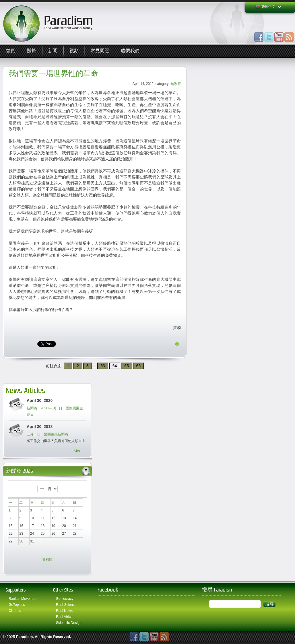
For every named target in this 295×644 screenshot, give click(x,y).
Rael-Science (66, 605)
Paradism (25, 637)
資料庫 (47, 560)
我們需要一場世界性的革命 (53, 74)
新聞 (53, 51)
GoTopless (17, 605)
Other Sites (63, 590)
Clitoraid (15, 611)
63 (103, 366)
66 (139, 366)
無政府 (176, 84)
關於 (32, 51)
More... (80, 451)
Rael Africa (64, 617)
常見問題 (100, 51)
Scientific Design (69, 623)
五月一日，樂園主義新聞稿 (47, 434)
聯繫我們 (130, 51)
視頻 (74, 51)
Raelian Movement (23, 599)
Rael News (64, 611)
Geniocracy (65, 599)
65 (127, 366)
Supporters (16, 590)
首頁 (10, 51)
